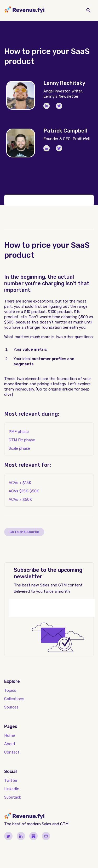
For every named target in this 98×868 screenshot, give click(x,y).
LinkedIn (12, 789)
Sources (11, 707)
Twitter (11, 781)
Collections (14, 699)
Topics (10, 690)
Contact (12, 752)
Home (10, 735)
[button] (52, 10)
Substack (13, 797)
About (10, 744)
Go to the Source (24, 532)
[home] (24, 10)
